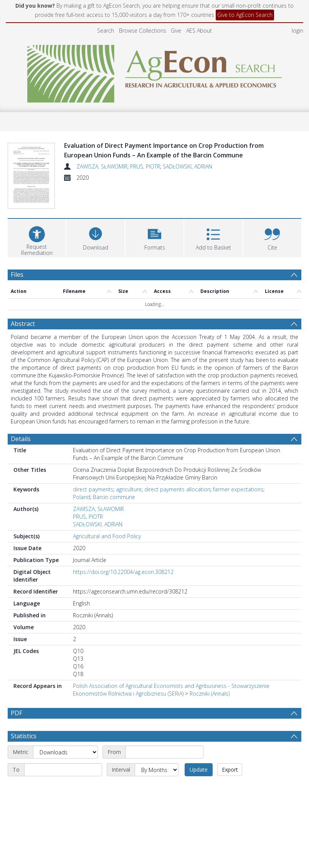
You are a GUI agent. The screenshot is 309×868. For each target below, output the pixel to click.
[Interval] (157, 788)
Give (176, 31)
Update (199, 788)
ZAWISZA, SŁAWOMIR (102, 166)
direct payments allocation (177, 489)
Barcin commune (114, 497)
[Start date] (164, 770)
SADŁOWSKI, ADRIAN (188, 166)
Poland (82, 497)
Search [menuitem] (106, 31)
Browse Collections (143, 31)
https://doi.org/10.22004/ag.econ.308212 (123, 572)
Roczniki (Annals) (210, 694)
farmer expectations (238, 489)
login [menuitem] (297, 31)
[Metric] (65, 770)
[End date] (63, 788)
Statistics (24, 754)
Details (21, 439)
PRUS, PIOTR (145, 166)
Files (17, 274)
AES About (199, 31)
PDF (17, 713)
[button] (154, 237)
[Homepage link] (154, 72)
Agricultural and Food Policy (107, 536)
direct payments (93, 489)
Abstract (23, 324)
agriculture (129, 489)
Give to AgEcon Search (245, 15)
